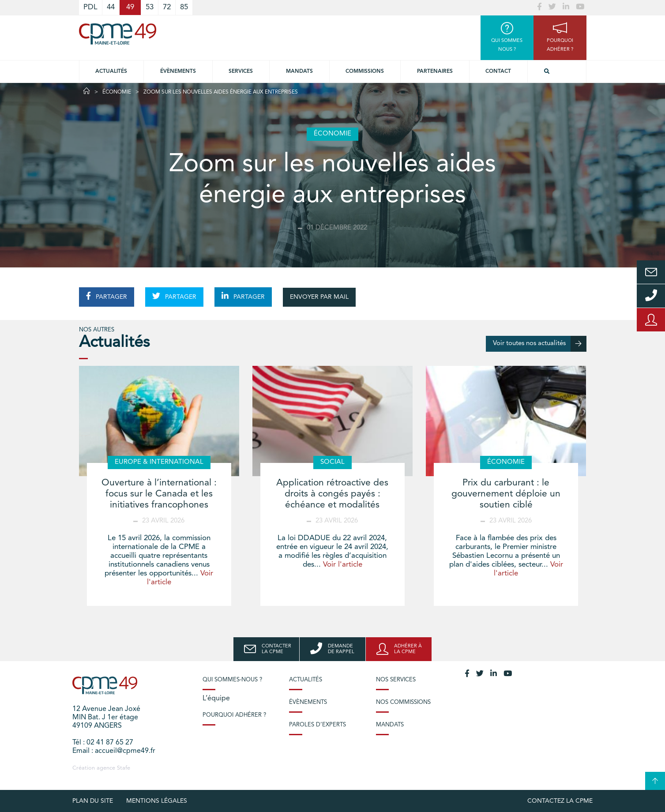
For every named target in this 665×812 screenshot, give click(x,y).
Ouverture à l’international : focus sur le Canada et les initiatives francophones (159, 494)
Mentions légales (157, 801)
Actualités (111, 71)
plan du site (93, 801)
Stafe (124, 768)
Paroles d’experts (317, 725)
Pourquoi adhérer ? (234, 715)
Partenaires (435, 71)
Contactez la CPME (560, 801)
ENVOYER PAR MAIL (319, 297)
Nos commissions (403, 702)
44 (111, 7)
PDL (90, 7)
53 (150, 7)
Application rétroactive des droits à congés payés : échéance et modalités (332, 494)
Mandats (299, 71)
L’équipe (216, 699)
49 (130, 7)
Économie (117, 92)
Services (241, 71)
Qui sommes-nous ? (232, 680)
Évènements (178, 71)
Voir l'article (343, 565)
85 (184, 7)
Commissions (365, 71)
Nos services (396, 680)
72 (167, 7)
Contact (498, 71)
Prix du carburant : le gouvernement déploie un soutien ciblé (506, 494)
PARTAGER (107, 296)
